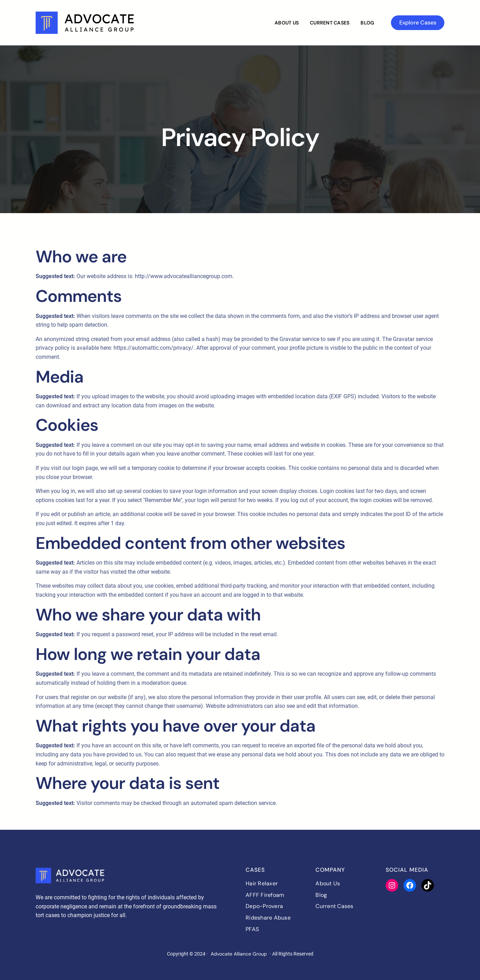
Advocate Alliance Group (239, 954)
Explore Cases (418, 23)
